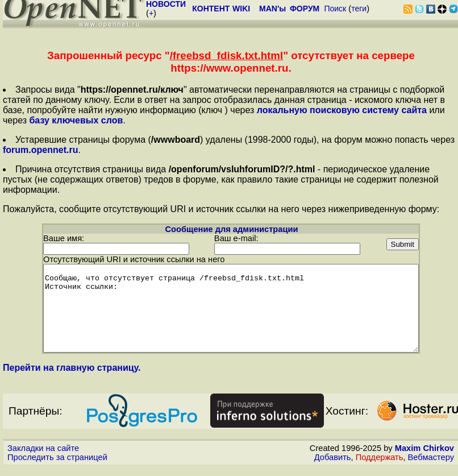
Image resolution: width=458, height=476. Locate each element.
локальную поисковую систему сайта (342, 110)
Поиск (335, 9)
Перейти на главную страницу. (72, 376)
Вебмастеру (431, 465)
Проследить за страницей (57, 465)
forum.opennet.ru (40, 150)
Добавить (333, 465)
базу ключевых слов (76, 120)
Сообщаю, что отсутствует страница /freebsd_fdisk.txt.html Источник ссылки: (231, 308)
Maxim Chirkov (424, 456)
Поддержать (380, 465)
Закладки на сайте (43, 456)
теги (359, 9)
